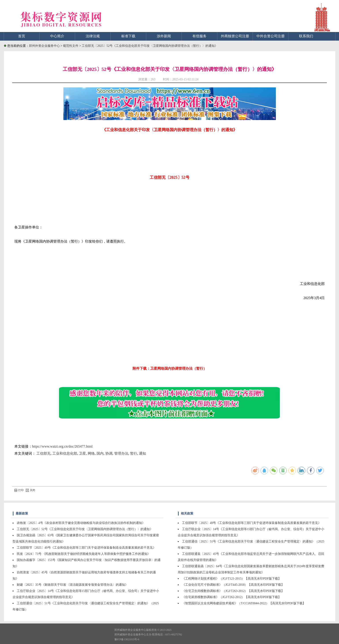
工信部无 (44, 453)
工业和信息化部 (65, 453)
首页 (22, 36)
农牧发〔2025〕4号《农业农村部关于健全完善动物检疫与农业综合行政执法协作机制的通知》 (81, 523)
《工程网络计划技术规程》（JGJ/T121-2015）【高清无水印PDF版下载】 (232, 579)
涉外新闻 (164, 36)
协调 (109, 453)
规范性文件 (71, 46)
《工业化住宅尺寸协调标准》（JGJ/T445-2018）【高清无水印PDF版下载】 (233, 585)
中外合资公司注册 (271, 36)
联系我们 (306, 36)
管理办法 (121, 453)
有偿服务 (199, 36)
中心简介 (57, 36)
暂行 (134, 453)
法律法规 (93, 36)
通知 (142, 453)
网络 (91, 453)
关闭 (30, 490)
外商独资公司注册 (235, 36)
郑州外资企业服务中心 (44, 46)
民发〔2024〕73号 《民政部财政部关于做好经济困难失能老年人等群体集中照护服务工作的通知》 (84, 554)
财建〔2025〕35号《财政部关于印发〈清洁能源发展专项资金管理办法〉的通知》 (72, 585)
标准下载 (128, 36)
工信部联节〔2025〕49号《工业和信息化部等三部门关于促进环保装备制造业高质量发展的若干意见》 (86, 548)
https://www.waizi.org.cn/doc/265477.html (62, 446)
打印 (19, 490)
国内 (100, 453)
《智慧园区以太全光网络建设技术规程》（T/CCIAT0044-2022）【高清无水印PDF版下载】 (244, 603)
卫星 (82, 453)
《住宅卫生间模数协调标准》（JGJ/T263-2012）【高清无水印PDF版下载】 (233, 591)
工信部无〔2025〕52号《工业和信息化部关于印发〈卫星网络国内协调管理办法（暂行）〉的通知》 (150, 46)
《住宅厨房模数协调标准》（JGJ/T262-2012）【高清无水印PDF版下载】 (232, 597)
